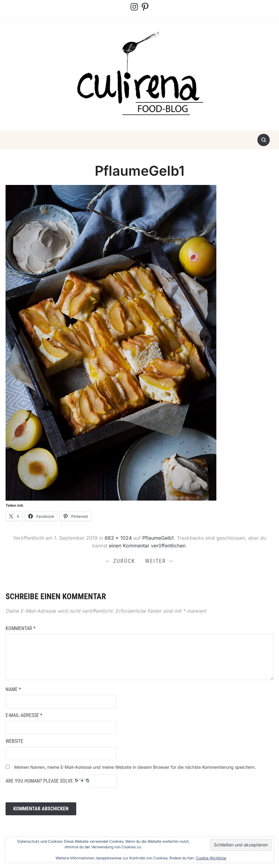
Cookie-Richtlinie (211, 858)
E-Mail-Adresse (24, 715)
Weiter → (160, 561)
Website (14, 741)
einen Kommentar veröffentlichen (147, 546)
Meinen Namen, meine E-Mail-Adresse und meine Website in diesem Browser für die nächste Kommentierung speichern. (135, 767)
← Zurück (120, 561)
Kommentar (21, 628)
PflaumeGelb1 (158, 538)
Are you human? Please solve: (61, 781)
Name (13, 689)
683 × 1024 (118, 538)
